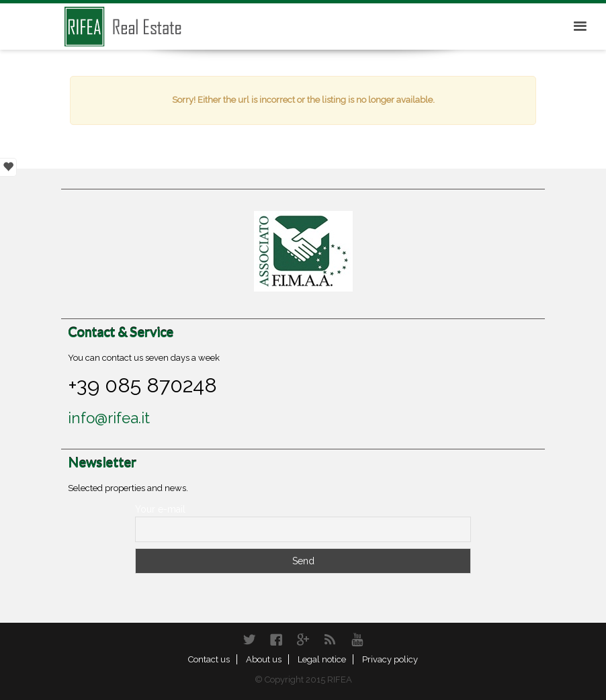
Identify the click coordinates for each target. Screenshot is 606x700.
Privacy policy (390, 659)
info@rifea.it (109, 418)
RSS (330, 640)
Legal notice (322, 659)
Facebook (276, 640)
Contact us (209, 659)
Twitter (249, 640)
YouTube (357, 640)
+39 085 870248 (142, 385)
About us (264, 659)
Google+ (303, 640)
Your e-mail (160, 509)
